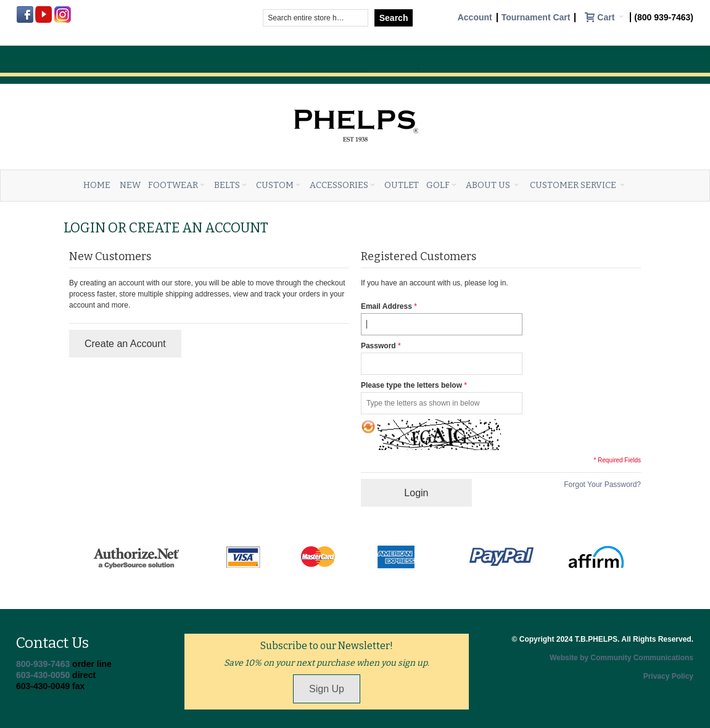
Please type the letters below (411, 385)
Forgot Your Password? (602, 485)
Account (475, 18)
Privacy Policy (668, 676)
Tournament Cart (536, 18)
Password (378, 346)
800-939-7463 (43, 664)
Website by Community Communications (621, 658)
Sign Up (327, 689)
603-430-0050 (43, 675)
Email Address (386, 306)
